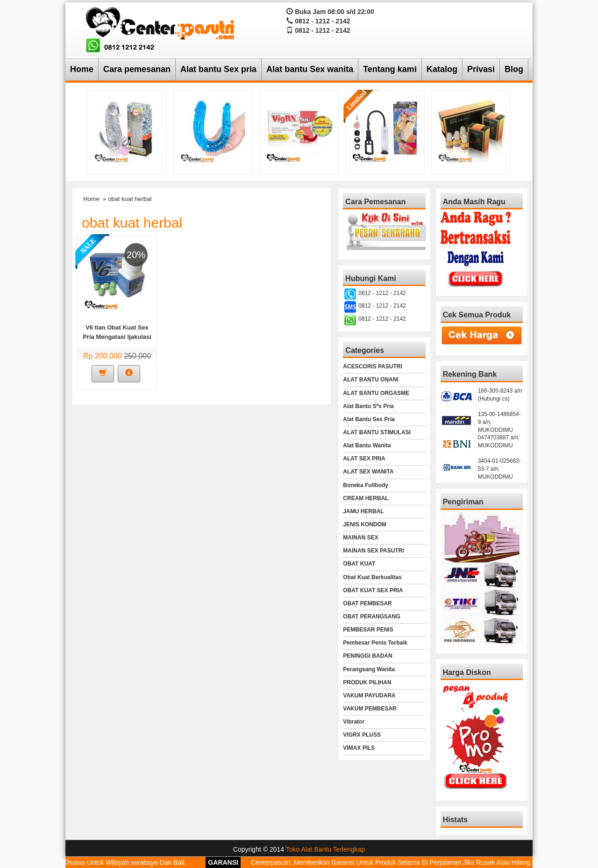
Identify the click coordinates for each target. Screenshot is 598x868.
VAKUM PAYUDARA (369, 696)
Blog (514, 69)
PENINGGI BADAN (367, 656)
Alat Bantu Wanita (367, 445)
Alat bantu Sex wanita (310, 69)
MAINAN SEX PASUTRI (373, 551)
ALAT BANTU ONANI (370, 380)
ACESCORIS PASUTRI (372, 366)
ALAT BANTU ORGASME (376, 393)
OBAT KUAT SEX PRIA (373, 590)
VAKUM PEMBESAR (370, 709)
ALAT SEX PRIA (364, 459)
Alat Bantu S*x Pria (368, 406)
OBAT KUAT (359, 564)
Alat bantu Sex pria (218, 69)
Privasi (481, 69)
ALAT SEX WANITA (368, 472)
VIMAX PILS (359, 748)
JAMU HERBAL (363, 511)
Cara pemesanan (137, 69)
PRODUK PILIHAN (367, 682)
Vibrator (354, 722)
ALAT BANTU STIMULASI (377, 432)
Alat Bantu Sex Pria (369, 419)
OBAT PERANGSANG (371, 617)
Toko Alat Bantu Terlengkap (325, 849)
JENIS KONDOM (365, 524)
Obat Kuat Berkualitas (372, 577)
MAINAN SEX (360, 538)
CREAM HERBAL (366, 498)
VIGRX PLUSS (362, 735)
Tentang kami (390, 69)
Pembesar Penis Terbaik (375, 643)
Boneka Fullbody (366, 485)
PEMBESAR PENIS (368, 630)
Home (82, 69)
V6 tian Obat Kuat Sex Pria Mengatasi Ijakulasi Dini (117, 337)
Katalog (442, 69)
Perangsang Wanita (369, 669)
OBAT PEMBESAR (367, 603)
